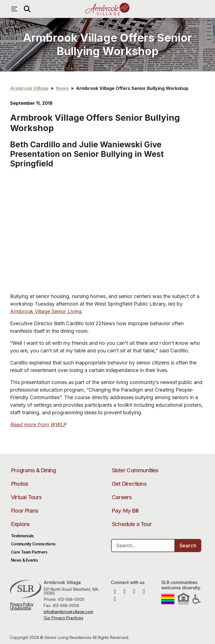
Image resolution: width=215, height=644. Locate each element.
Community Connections (33, 544)
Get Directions (129, 484)
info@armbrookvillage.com (68, 612)
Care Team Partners (29, 552)
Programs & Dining (33, 470)
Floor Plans (24, 511)
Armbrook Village (107, 9)
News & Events (24, 560)
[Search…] (143, 546)
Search (188, 546)
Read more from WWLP (38, 425)
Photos (19, 484)
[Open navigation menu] (16, 9)
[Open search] (27, 9)
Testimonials (22, 536)
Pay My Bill (125, 511)
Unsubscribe (21, 608)
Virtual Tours (26, 497)
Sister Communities (135, 470)
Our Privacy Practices (64, 618)
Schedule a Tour (132, 524)
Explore (20, 524)
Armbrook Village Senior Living (46, 311)
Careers (122, 497)
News (62, 88)
